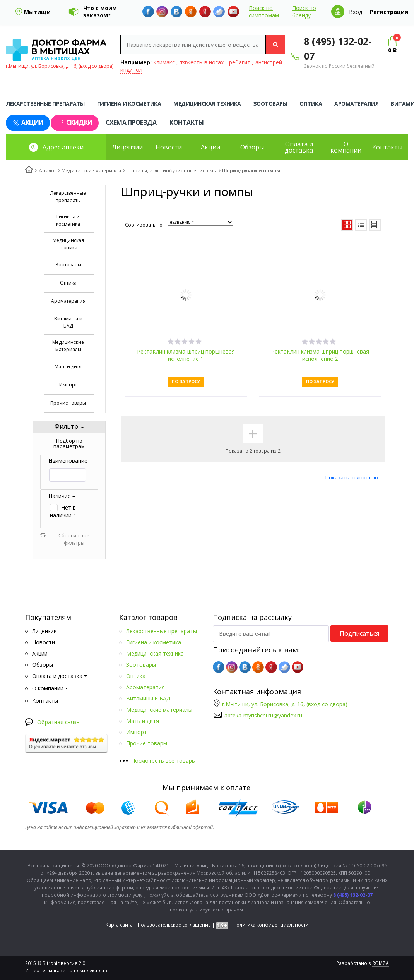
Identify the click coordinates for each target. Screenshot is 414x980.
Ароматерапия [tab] (356, 104)
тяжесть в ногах (202, 62)
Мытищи (37, 12)
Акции (28, 123)
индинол (131, 70)
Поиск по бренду (304, 12)
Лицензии (127, 147)
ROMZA (381, 963)
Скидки (75, 123)
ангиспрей (269, 62)
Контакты (186, 122)
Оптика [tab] (311, 104)
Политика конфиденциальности (271, 925)
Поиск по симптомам (264, 12)
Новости (169, 147)
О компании (346, 147)
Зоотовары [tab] (270, 104)
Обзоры (252, 147)
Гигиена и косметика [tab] (129, 104)
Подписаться (359, 633)
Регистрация (389, 12)
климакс (164, 62)
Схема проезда (131, 122)
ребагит (240, 62)
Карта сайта (119, 925)
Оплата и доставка (299, 147)
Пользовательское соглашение (174, 925)
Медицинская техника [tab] (207, 104)
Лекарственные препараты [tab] (45, 104)
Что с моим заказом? (100, 12)
